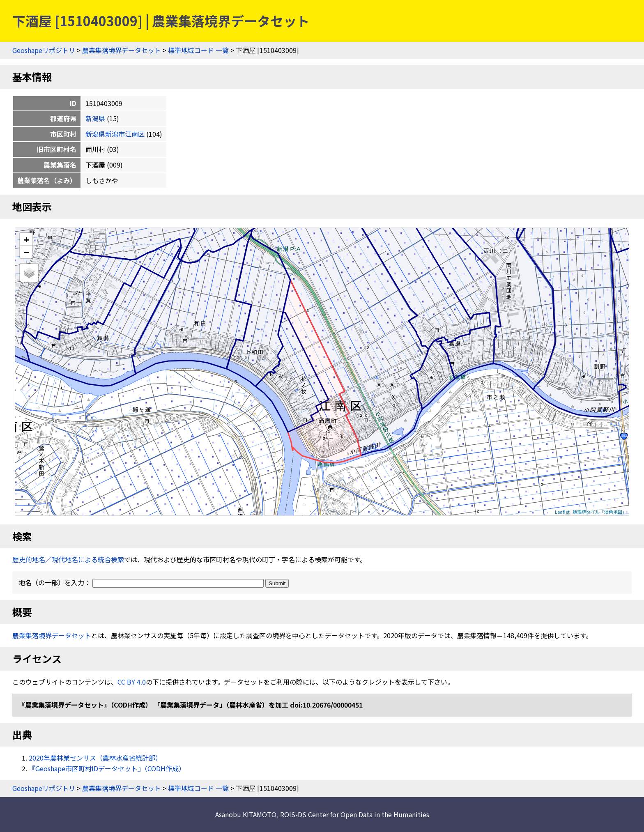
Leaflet (562, 512)
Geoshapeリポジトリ (44, 50)
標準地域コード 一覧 (198, 50)
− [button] (26, 252)
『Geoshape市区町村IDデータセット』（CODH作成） (107, 768)
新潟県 (95, 118)
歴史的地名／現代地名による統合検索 (68, 559)
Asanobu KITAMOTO (246, 814)
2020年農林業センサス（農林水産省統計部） (95, 758)
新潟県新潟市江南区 (115, 134)
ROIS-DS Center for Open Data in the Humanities (355, 814)
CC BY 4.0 (132, 682)
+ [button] (26, 239)
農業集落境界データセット (122, 50)
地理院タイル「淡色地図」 (600, 512)
